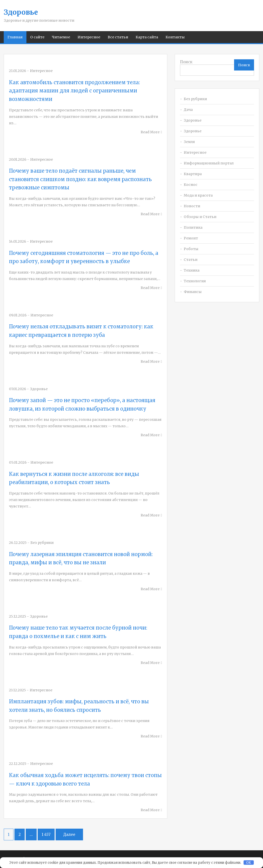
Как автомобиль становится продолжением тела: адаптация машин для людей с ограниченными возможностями (74, 91)
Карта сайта (147, 37)
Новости (192, 206)
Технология (195, 281)
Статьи (191, 260)
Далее (69, 834)
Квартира (193, 174)
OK (249, 863)
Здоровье (21, 12)
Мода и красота (198, 195)
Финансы (193, 292)
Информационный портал (209, 163)
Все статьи (118, 37)
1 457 (46, 834)
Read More (150, 132)
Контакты (175, 37)
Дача (188, 110)
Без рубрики (195, 99)
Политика (193, 227)
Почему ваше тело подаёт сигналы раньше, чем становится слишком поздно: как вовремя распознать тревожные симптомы (80, 179)
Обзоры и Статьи (200, 217)
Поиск (186, 62)
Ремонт (191, 238)
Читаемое (61, 37)
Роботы (191, 249)
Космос (191, 185)
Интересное (89, 37)
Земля (189, 142)
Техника (192, 270)
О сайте (37, 37)
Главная (15, 37)
